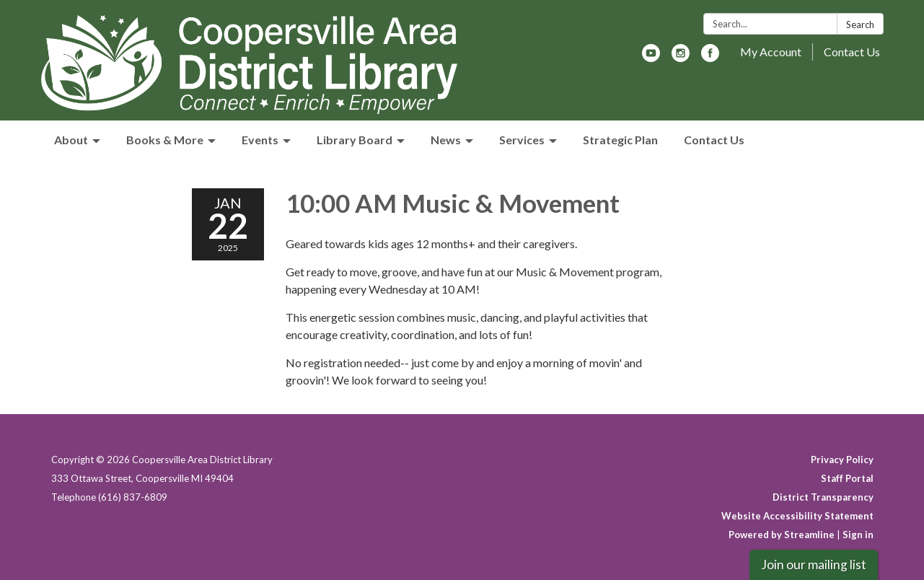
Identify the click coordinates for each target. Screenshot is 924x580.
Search (860, 25)
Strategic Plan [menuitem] (620, 140)
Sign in (858, 535)
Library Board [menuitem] (355, 140)
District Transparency (823, 497)
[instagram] (681, 57)
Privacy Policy (842, 460)
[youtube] (651, 57)
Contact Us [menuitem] (714, 140)
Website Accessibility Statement (797, 516)
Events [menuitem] (260, 140)
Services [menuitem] (522, 140)
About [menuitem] (71, 140)
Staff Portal (847, 478)
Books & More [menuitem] (165, 140)
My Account (771, 52)
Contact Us (852, 52)
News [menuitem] (446, 140)
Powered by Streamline (782, 535)
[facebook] (710, 57)
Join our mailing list (814, 564)
